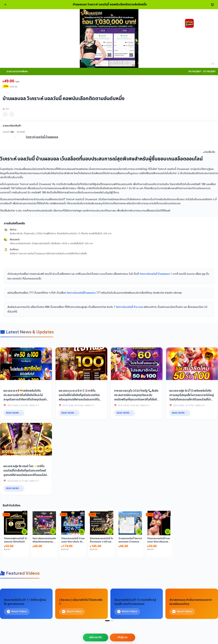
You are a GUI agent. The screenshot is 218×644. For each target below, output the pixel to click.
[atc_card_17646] (139, 532)
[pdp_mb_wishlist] (5, 114)
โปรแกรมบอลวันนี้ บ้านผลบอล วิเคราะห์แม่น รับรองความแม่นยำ (73, 542)
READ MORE (14, 413)
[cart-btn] (212, 5)
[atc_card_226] (24, 532)
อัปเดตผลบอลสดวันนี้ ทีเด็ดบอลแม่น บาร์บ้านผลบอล (101, 542)
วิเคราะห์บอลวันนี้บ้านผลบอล (81, 293)
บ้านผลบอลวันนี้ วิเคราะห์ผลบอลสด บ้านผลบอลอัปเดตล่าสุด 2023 (130, 542)
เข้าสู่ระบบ (123, 637)
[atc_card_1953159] (168, 532)
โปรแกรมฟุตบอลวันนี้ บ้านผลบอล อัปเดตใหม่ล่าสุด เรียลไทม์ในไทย (16, 542)
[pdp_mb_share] (12, 114)
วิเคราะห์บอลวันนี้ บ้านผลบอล (155, 274)
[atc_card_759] (53, 532)
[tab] (107, 621)
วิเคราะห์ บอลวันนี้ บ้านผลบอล (42, 137)
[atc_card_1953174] (82, 532)
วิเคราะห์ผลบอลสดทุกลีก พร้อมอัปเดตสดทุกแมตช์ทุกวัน (44, 542)
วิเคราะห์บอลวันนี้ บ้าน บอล (129, 307)
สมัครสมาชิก (95, 637)
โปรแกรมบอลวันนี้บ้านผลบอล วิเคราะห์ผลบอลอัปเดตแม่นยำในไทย (158, 542)
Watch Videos (17, 612)
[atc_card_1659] (110, 532)
